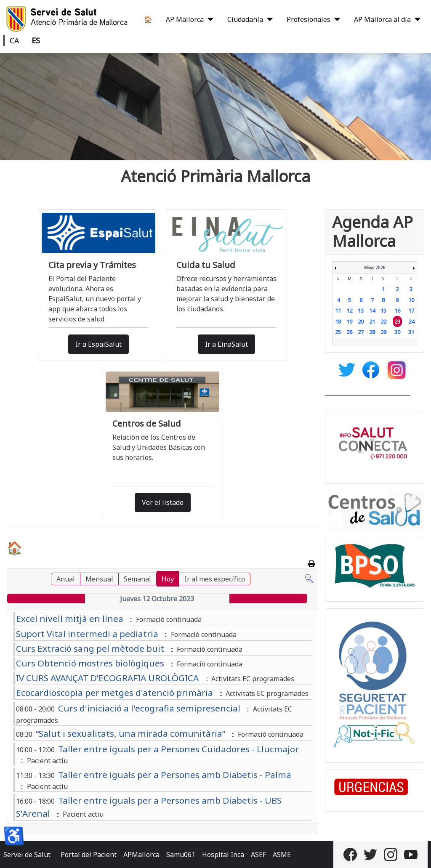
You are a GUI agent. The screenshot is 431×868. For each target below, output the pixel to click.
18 (338, 321)
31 (411, 332)
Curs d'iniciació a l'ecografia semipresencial (149, 708)
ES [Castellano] (36, 40)
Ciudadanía (245, 19)
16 (397, 311)
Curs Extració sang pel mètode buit (90, 648)
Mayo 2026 (375, 268)
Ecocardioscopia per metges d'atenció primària (114, 693)
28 (372, 332)
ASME (282, 855)
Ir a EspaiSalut (98, 344)
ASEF (258, 855)
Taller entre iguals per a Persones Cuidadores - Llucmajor (178, 749)
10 (411, 300)
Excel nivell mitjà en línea (70, 618)
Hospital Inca (223, 855)
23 (397, 321)
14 (372, 311)
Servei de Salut (27, 855)
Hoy (168, 579)
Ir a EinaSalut (226, 344)
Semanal (137, 579)
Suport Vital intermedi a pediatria (87, 634)
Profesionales (309, 19)
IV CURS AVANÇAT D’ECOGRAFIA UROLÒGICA (107, 678)
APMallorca (141, 855)
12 (349, 311)
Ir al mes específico (215, 579)
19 (349, 321)
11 (338, 311)
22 (383, 321)
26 (349, 332)
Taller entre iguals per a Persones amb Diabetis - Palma (175, 775)
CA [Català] (15, 40)
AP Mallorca (185, 19)
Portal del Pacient (89, 855)
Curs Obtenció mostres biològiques (90, 663)
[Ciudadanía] (268, 19)
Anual (66, 579)
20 (361, 321)
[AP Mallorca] (209, 19)
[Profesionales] (335, 19)
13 (361, 311)
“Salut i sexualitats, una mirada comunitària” (130, 733)
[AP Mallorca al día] (416, 19)
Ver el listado (163, 502)
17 (411, 311)
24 (411, 321)
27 (361, 332)
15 (383, 311)
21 (372, 321)
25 (338, 332)
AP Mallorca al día (382, 19)
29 (383, 332)
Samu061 (181, 855)
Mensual (99, 579)
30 (397, 332)
